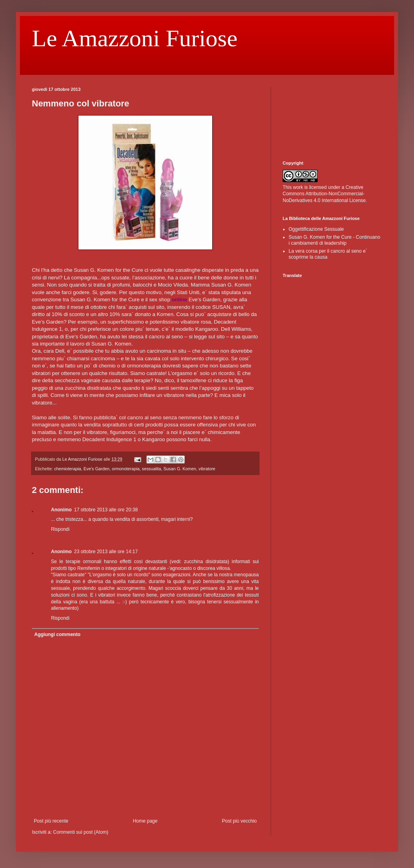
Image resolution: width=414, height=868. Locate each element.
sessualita (152, 469)
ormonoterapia (126, 469)
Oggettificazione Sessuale (316, 229)
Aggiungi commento (57, 634)
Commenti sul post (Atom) (81, 832)
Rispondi (60, 529)
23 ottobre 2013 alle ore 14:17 (106, 552)
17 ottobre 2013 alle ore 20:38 (106, 510)
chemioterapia (68, 469)
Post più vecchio (239, 821)
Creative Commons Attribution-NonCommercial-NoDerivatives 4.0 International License (324, 194)
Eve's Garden (97, 469)
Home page (145, 821)
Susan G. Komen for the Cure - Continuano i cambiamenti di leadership (334, 240)
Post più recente (51, 821)
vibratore (207, 469)
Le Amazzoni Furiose (135, 38)
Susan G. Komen (180, 469)
